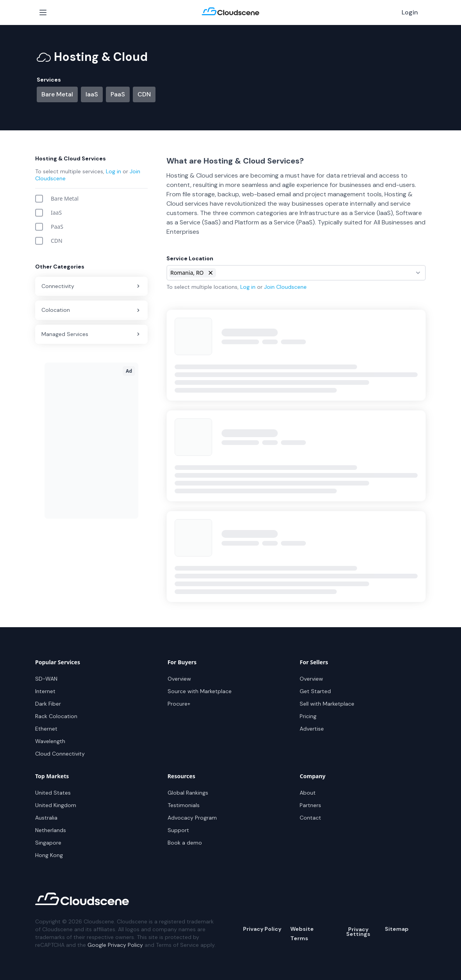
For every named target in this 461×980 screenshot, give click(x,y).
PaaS (118, 94)
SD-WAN (46, 679)
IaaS (92, 94)
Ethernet (46, 729)
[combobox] (296, 273)
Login (410, 12)
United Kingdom (56, 805)
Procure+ (179, 704)
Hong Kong (49, 855)
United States (53, 793)
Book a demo (185, 843)
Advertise (312, 729)
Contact (310, 818)
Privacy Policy (262, 929)
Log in (113, 171)
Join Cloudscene (285, 287)
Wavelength (50, 741)
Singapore (48, 843)
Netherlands (51, 830)
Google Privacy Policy (115, 945)
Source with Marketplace (200, 691)
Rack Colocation (56, 716)
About (308, 793)
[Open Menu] (43, 12)
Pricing (308, 716)
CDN (144, 94)
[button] (211, 273)
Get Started (315, 691)
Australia (46, 818)
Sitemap (397, 929)
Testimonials (184, 805)
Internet (45, 691)
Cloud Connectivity (60, 754)
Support (178, 830)
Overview (179, 679)
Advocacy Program (192, 818)
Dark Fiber (48, 704)
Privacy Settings (358, 932)
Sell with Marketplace (327, 704)
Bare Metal (57, 94)
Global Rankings (188, 793)
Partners (310, 805)
